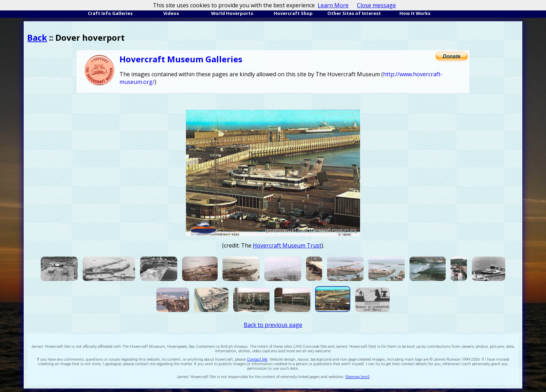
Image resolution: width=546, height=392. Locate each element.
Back (37, 37)
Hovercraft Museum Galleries (181, 59)
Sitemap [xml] (357, 377)
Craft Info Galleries (110, 13)
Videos (171, 13)
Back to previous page (273, 325)
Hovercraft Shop (293, 13)
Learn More (333, 5)
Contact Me (257, 359)
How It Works (415, 13)
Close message (376, 5)
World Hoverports (232, 13)
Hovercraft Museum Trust (287, 245)
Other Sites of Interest (354, 13)
